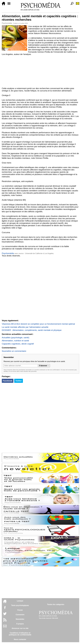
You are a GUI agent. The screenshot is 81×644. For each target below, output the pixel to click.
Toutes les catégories (56, 604)
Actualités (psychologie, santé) (16, 338)
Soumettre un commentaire (14, 351)
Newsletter (20, 619)
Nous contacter (20, 639)
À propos (20, 624)
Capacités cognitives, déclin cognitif (18, 344)
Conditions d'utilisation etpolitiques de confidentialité (20, 634)
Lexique (20, 601)
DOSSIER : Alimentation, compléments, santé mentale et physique (32, 330)
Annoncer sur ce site (20, 628)
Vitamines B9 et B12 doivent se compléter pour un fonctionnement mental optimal (38, 324)
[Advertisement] (40, 71)
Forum (20, 610)
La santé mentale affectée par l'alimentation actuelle (25, 327)
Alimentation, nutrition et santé (15, 341)
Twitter (19, 381)
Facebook (8, 381)
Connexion (20, 615)
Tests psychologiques (20, 605)
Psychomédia (7, 23)
